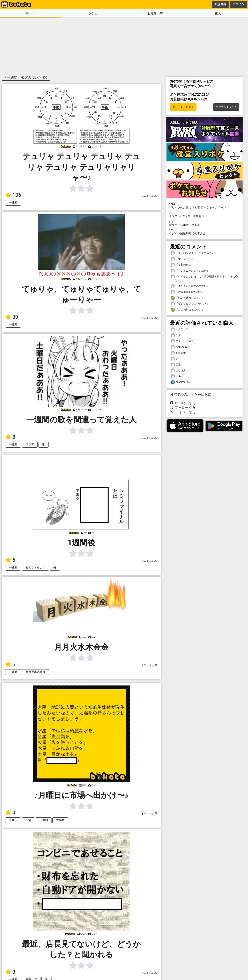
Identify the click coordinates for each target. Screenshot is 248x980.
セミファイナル (35, 568)
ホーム (30, 13)
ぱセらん (178, 371)
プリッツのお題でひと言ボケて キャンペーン (205, 206)
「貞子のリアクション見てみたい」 (194, 253)
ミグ (176, 335)
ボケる (93, 13)
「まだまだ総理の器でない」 (190, 286)
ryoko (176, 376)
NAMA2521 (180, 347)
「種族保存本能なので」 (187, 292)
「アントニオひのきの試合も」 (191, 271)
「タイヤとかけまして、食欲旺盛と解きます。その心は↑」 (204, 278)
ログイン (238, 4)
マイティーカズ (182, 341)
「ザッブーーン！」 (185, 259)
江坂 (176, 365)
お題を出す (155, 13)
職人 (218, 13)
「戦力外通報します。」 (187, 298)
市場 (28, 820)
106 (13, 195)
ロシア (30, 444)
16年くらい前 (149, 318)
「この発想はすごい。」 (187, 310)
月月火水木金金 (35, 672)
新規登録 (220, 4)
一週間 (13, 203)
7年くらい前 (150, 196)
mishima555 (180, 382)
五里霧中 (178, 353)
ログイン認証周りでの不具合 (205, 232)
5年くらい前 (150, 561)
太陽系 (60, 820)
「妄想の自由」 (182, 265)
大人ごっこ (180, 329)
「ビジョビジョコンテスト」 (190, 304)
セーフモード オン (183, 107)
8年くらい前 (150, 814)
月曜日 (13, 820)
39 (12, 317)
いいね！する (183, 403)
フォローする (183, 408)
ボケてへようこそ (226, 107)
